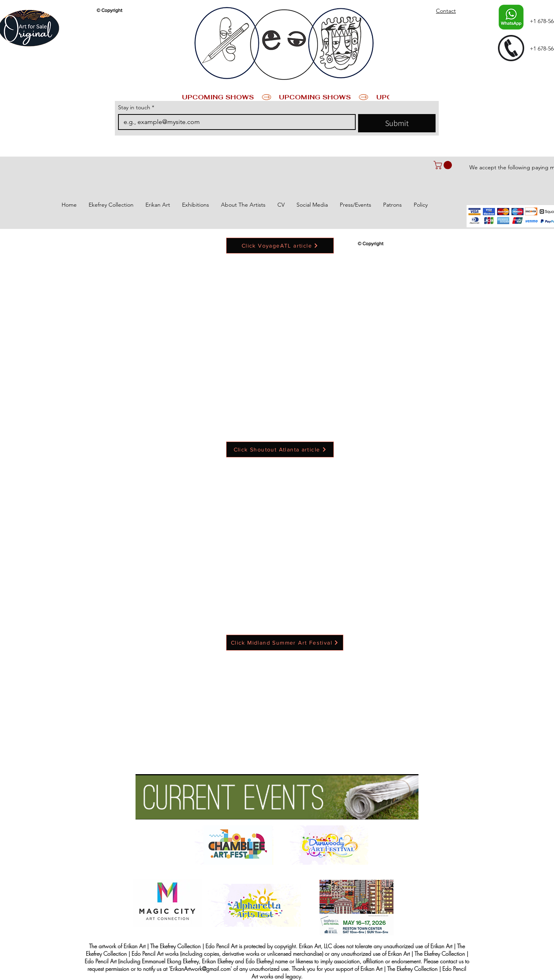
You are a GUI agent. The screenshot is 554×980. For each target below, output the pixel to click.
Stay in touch (136, 107)
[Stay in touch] (234, 122)
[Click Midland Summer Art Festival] (285, 643)
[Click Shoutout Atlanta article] (280, 449)
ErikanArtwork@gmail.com (200, 969)
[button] (444, 165)
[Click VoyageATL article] (280, 246)
